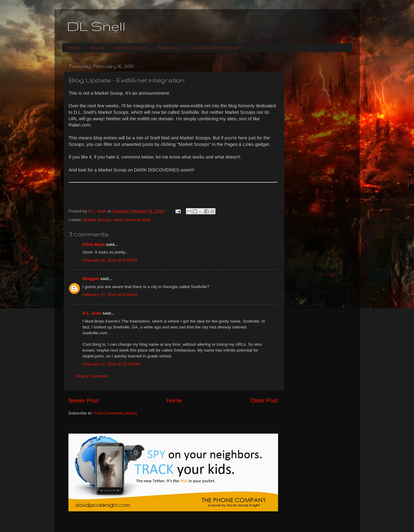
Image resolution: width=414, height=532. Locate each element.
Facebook (170, 47)
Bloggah (91, 279)
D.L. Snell (92, 313)
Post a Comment (92, 376)
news (118, 220)
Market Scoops (132, 47)
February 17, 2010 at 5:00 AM (110, 295)
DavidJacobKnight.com (216, 47)
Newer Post (84, 400)
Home (74, 47)
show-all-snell (138, 220)
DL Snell (96, 26)
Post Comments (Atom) (115, 413)
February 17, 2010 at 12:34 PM (111, 364)
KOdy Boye (94, 244)
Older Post (264, 400)
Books (98, 47)
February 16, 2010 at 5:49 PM (110, 260)
